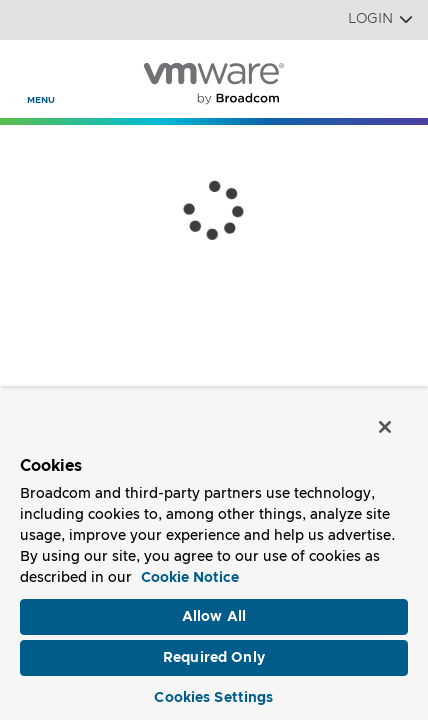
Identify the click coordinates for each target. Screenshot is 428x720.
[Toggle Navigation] (31, 71)
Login (380, 19)
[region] (214, 554)
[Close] (386, 428)
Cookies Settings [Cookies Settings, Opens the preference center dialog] (213, 698)
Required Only (214, 658)
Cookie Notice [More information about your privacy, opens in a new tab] (190, 578)
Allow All (214, 617)
